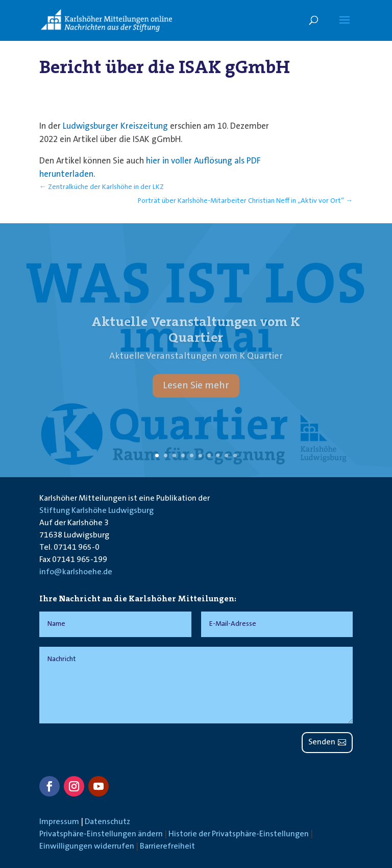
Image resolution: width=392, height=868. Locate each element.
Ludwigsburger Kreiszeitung (115, 126)
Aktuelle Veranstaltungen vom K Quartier (196, 338)
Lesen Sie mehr (196, 394)
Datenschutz (107, 822)
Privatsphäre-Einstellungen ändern (101, 834)
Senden (322, 742)
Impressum (59, 822)
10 (235, 455)
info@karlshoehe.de (76, 572)
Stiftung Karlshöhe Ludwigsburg (96, 511)
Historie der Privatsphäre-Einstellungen (239, 834)
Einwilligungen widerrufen (87, 847)
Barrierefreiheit (167, 847)
